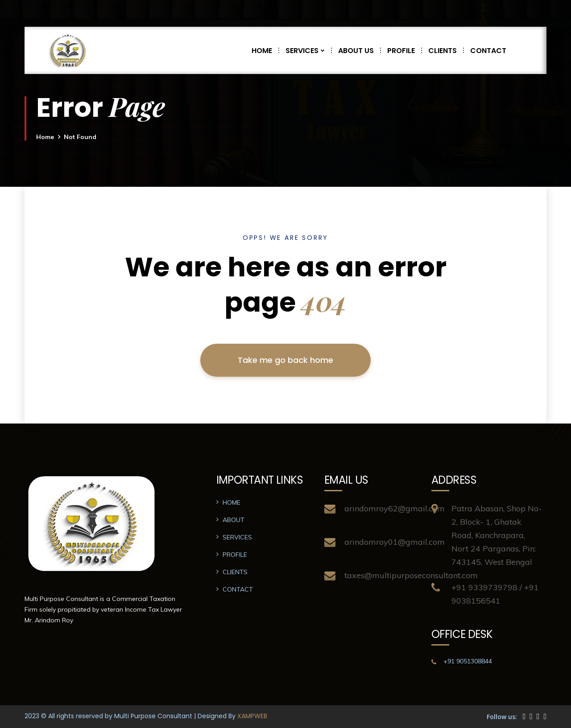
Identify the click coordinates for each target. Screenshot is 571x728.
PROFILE (404, 51)
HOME (265, 51)
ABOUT (234, 520)
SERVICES (308, 51)
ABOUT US (359, 51)
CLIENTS (446, 51)
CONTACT (488, 51)
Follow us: (502, 717)
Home (45, 137)
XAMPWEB (252, 716)
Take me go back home (285, 360)
